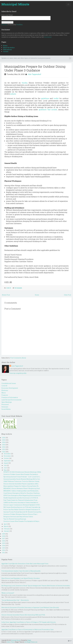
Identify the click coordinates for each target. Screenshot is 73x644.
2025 (4, 440)
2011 (3, 553)
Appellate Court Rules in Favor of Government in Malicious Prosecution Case (28, 629)
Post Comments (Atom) (18, 358)
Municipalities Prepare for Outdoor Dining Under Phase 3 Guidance (35, 68)
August (6, 463)
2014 (4, 546)
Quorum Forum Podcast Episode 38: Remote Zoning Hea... (23, 512)
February (7, 529)
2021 (4, 449)
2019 (4, 534)
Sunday (25, 83)
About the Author (9, 48)
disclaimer (48, 37)
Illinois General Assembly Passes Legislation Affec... (21, 484)
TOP (70, 641)
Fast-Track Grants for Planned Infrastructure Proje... (21, 500)
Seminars (5, 407)
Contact (6, 51)
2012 (4, 550)
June (5, 468)
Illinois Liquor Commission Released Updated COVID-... (22, 505)
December (7, 454)
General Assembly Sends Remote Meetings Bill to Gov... (22, 479)
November (7, 456)
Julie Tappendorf (34, 74)
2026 (4, 438)
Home (5, 46)
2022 (4, 447)
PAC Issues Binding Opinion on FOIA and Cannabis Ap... (22, 507)
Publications (7, 50)
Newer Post (6, 295)
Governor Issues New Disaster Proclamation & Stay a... (22, 521)
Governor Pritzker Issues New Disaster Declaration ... (21, 474)
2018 (4, 536)
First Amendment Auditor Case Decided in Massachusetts (21, 571)
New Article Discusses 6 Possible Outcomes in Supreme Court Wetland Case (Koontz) (30, 607)
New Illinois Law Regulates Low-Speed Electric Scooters (21, 578)
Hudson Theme (11, 642)
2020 (4, 452)
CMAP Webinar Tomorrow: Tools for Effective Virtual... (22, 481)
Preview (4, 25)
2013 (4, 548)
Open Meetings (7, 402)
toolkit (56, 98)
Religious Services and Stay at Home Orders (18, 517)
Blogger (29, 640)
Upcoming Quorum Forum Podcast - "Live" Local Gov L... (22, 477)
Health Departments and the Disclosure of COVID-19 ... (21, 498)
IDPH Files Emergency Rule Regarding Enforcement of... (22, 495)
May (5, 470)
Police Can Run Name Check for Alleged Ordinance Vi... (22, 510)
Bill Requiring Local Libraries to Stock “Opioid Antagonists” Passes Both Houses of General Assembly (36, 586)
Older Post (67, 295)
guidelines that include (48, 110)
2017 (4, 538)
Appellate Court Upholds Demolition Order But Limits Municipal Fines (25, 564)
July (5, 465)
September (7, 461)
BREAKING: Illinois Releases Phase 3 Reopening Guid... (22, 488)
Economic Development (10, 388)
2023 (4, 445)
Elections (5, 390)
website (13, 94)
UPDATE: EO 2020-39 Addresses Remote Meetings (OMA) (22, 472)
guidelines (45, 98)
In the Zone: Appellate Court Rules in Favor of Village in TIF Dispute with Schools (29, 622)
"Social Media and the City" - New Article (15, 600)
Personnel (5, 404)
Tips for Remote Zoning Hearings (15, 519)
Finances (5, 395)
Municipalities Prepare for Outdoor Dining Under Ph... (21, 486)
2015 (4, 543)
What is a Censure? (8, 593)
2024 (4, 442)
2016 (4, 541)
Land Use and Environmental (11, 400)
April (5, 524)
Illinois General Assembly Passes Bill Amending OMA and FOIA (23, 615)
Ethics (4, 393)
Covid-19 (9, 288)
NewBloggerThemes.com (31, 642)
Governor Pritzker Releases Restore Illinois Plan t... (21, 514)
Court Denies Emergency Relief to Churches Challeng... (22, 493)
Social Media (6, 409)
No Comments (18, 288)
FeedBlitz (19, 25)
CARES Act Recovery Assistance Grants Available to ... (21, 503)
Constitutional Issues (9, 383)
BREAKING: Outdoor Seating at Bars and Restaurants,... (21, 491)
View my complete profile (18, 373)
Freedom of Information (10, 397)
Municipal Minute (15, 4)
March (6, 526)
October (6, 458)
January (6, 531)
